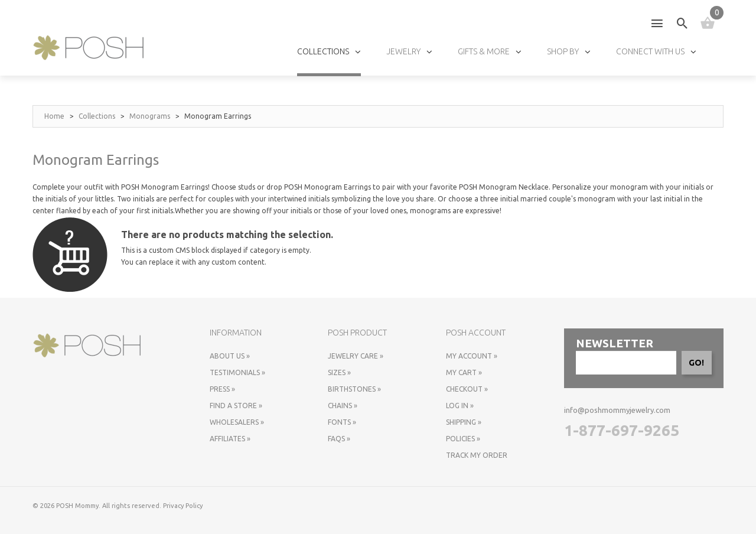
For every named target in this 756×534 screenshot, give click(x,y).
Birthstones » (354, 389)
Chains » (343, 406)
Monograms (150, 116)
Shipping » (464, 422)
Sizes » (339, 372)
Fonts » (342, 422)
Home (54, 116)
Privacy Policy (183, 506)
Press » (222, 389)
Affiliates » (230, 439)
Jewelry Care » (356, 356)
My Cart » (464, 372)
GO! (696, 363)
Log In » (460, 406)
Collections (97, 116)
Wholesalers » (237, 422)
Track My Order (477, 455)
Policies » (463, 439)
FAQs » (339, 439)
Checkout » (467, 389)
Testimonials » (237, 372)
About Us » (230, 356)
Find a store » (236, 406)
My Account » (472, 356)
